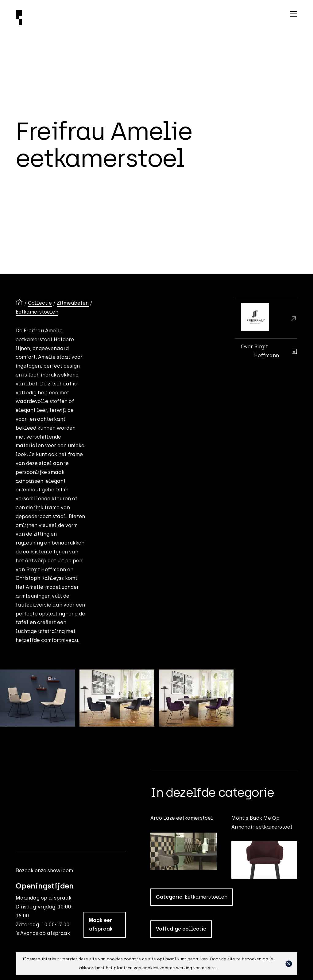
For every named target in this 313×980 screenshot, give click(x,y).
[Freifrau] (266, 319)
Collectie (40, 303)
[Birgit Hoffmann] (266, 351)
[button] (289, 964)
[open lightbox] (37, 698)
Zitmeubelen (73, 303)
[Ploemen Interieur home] (95, 18)
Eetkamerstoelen (37, 312)
